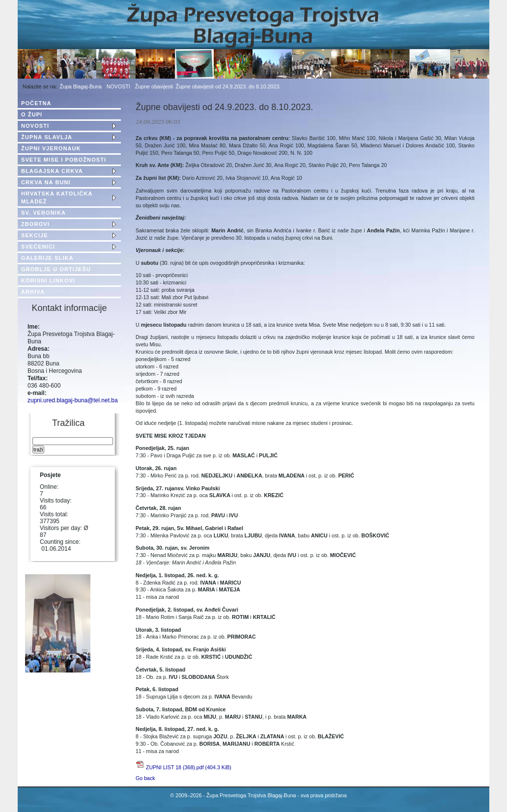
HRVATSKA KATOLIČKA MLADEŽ (57, 197)
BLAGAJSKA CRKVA (52, 171)
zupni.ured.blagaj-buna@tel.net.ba (73, 400)
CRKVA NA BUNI (46, 182)
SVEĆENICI (38, 247)
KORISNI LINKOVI (48, 280)
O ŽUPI (32, 114)
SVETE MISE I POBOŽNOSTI (64, 160)
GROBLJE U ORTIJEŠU (56, 269)
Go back (145, 778)
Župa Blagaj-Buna (81, 86)
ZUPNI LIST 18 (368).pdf (189, 767)
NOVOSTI (118, 86)
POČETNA (36, 103)
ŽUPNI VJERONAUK (51, 148)
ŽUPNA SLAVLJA (47, 137)
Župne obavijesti (154, 86)
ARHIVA (33, 292)
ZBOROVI (35, 224)
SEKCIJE (35, 235)
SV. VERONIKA (43, 213)
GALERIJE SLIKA (47, 258)
